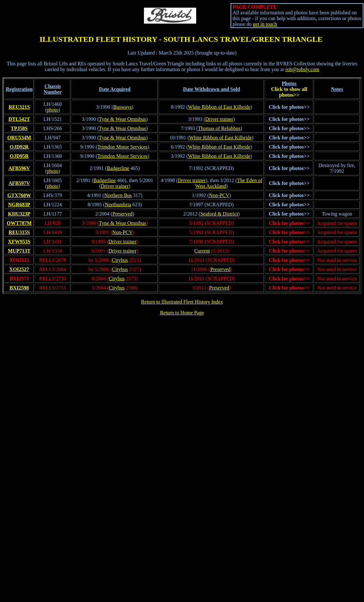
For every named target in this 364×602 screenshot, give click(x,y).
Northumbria (118, 205)
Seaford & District (219, 214)
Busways (123, 107)
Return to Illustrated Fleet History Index (182, 302)
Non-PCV (219, 195)
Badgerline (118, 168)
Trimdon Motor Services (123, 147)
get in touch (265, 24)
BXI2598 (19, 288)
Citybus (120, 260)
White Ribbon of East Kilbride (219, 107)
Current (202, 251)
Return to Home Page (182, 313)
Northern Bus (118, 195)
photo (53, 110)
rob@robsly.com (302, 69)
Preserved (122, 214)
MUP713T (19, 251)
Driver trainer (219, 119)
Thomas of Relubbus (219, 128)
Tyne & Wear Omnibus (123, 119)
